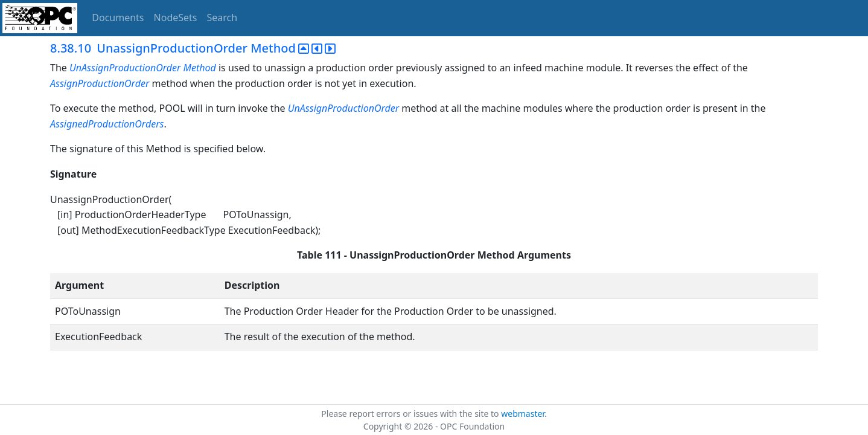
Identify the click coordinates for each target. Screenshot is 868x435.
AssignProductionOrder (100, 83)
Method (200, 68)
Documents (118, 18)
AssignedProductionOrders (107, 124)
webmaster (523, 414)
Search (222, 18)
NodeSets (176, 18)
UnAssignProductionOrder (125, 68)
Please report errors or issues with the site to (411, 414)
